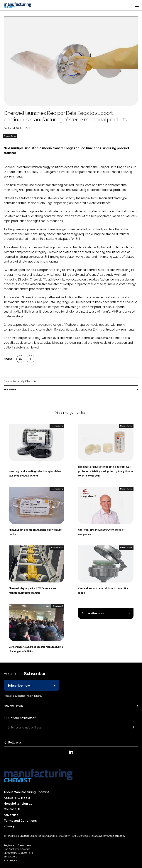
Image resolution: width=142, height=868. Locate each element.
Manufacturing (10, 136)
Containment (58, 606)
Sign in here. (35, 696)
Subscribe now (93, 613)
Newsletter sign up (18, 804)
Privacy (9, 826)
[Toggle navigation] (137, 5)
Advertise (11, 815)
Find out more (13, 706)
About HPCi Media (17, 798)
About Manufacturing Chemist (26, 792)
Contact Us (12, 809)
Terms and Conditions (20, 821)
